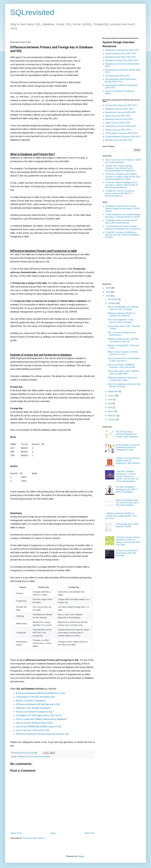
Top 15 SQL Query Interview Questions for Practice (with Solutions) (127, 434)
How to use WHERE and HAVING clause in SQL (39, 727)
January (112, 419)
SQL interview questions (40, 757)
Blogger (81, 856)
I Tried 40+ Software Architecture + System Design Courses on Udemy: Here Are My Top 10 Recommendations (127, 476)
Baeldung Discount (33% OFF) (119, 119)
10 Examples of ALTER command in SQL (36, 697)
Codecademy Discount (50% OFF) (121, 126)
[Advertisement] (124, 261)
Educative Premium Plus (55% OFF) (122, 60)
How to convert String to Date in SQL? (34, 723)
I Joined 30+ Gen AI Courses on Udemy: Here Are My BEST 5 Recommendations (120, 193)
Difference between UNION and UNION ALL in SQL (41, 693)
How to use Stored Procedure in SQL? (35, 712)
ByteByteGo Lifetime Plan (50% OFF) (122, 50)
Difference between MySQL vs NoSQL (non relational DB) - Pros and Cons (121, 516)
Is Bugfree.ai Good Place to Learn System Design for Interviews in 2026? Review (123, 208)
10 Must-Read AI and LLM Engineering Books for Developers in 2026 (128, 447)
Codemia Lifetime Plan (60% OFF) (121, 54)
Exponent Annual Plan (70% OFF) (120, 57)
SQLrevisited (32, 12)
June (111, 400)
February (112, 416)
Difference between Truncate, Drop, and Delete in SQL (42, 734)
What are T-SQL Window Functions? (33, 708)
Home (53, 833)
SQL (28, 757)
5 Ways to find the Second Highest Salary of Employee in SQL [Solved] (128, 461)
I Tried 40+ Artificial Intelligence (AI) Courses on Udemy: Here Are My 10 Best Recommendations (122, 185)
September (113, 391)
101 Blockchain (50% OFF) (117, 76)
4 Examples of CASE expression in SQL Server (39, 715)
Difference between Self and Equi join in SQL (38, 704)
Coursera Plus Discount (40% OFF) (121, 105)
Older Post (89, 833)
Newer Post (16, 833)
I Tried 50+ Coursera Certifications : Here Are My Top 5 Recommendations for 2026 (122, 235)
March (111, 411)
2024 (108, 296)
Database (21, 757)
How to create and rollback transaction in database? (42, 719)
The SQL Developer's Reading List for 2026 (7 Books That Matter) (127, 489)
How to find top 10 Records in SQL (33, 730)
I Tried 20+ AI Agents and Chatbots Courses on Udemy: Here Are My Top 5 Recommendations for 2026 (123, 177)
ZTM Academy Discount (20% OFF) (121, 133)
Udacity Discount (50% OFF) (118, 130)
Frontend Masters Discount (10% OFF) (123, 137)
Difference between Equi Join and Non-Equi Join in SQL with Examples (127, 503)
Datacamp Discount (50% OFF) (119, 109)
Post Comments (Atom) (33, 838)
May (110, 404)
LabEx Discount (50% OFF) (118, 123)
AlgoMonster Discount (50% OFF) (120, 112)
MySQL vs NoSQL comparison (31, 701)
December (113, 299)
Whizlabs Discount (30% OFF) (119, 140)
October (112, 303)
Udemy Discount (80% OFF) (118, 116)
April (110, 407)
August (112, 396)
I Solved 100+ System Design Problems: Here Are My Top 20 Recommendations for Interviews (120, 168)
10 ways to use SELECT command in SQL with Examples (127, 553)
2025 (108, 292)
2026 (108, 288)
